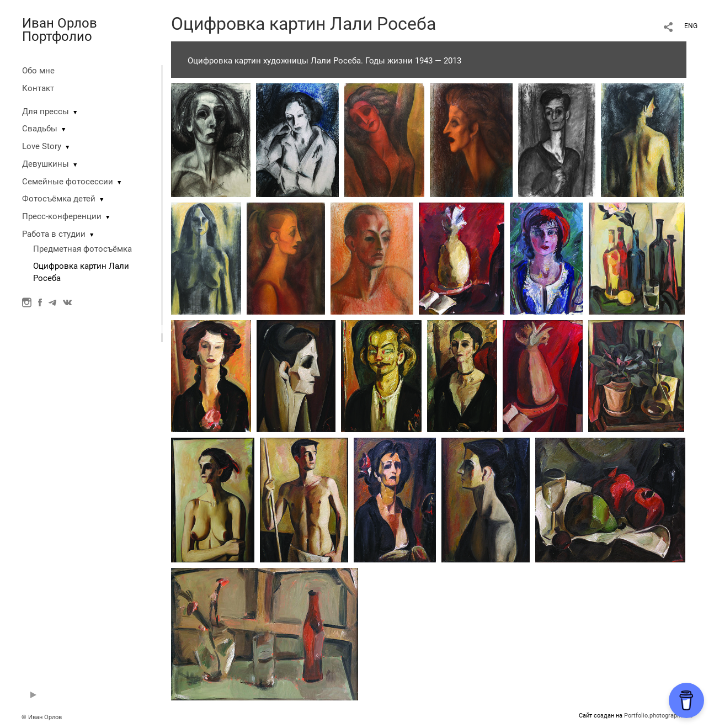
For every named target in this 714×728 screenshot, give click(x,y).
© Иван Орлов (42, 717)
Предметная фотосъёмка (82, 249)
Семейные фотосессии (68, 182)
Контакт (38, 88)
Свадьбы (40, 129)
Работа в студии (54, 234)
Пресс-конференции (62, 216)
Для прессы (46, 111)
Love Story (42, 146)
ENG (691, 26)
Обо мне (38, 71)
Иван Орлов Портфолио (60, 30)
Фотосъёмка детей (59, 199)
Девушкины (46, 164)
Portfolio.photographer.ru (658, 716)
